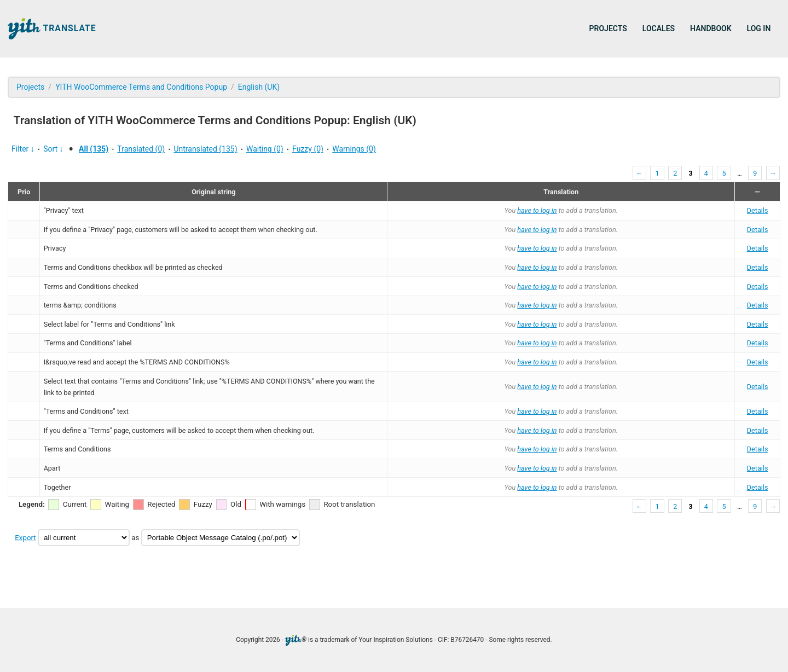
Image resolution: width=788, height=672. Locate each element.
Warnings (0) (354, 149)
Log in (759, 28)
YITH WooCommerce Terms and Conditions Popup (141, 87)
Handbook (711, 28)
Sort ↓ (53, 149)
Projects (608, 28)
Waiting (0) (265, 149)
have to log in (537, 210)
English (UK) (259, 87)
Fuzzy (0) (308, 149)
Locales (659, 28)
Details (758, 210)
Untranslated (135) (205, 149)
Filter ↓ (23, 149)
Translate (52, 29)
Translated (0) (141, 149)
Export (25, 538)
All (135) (94, 149)
